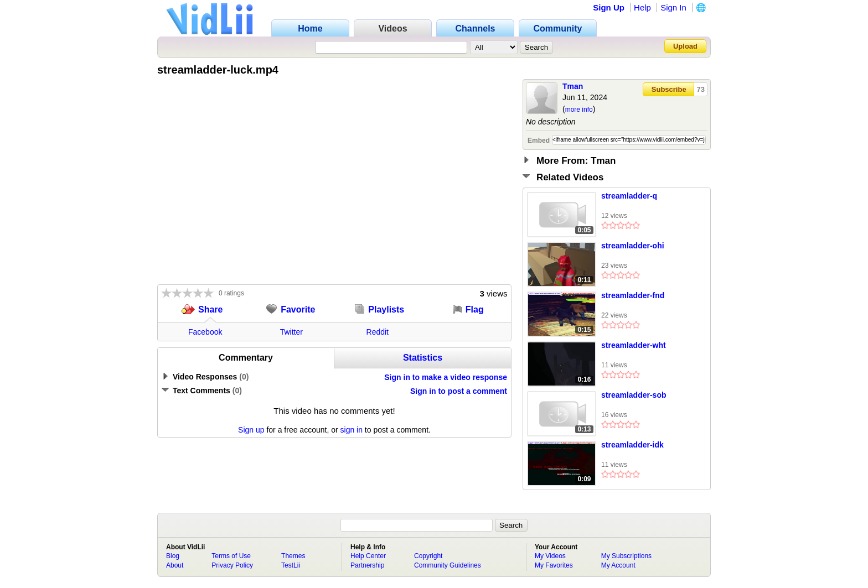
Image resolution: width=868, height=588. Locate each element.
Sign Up (609, 7)
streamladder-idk (632, 445)
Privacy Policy (232, 565)
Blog (173, 556)
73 (701, 89)
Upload (685, 46)
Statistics (423, 358)
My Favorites (554, 565)
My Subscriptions (626, 556)
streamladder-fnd (633, 295)
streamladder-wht (634, 345)
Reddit (378, 332)
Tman (573, 86)
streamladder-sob (634, 395)
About (175, 565)
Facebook (205, 332)
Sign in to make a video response (446, 377)
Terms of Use (231, 556)
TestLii (291, 565)
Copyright (428, 556)
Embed (539, 141)
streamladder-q (629, 196)
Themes (293, 556)
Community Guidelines (448, 565)
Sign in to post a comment (459, 391)
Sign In (673, 7)
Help (642, 7)
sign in (352, 430)
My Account (618, 565)
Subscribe (669, 89)
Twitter (291, 332)
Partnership (367, 565)
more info (579, 110)
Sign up (251, 430)
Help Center (368, 556)
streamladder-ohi (633, 246)
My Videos (550, 556)
